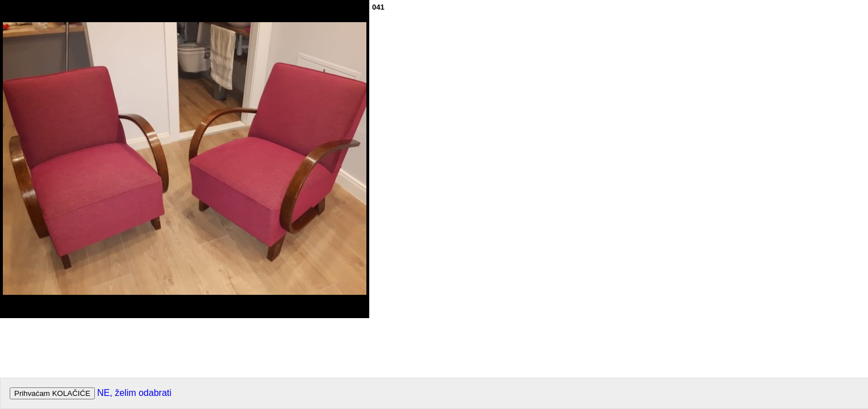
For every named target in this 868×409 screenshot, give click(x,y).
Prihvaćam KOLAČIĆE (52, 393)
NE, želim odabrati (134, 393)
